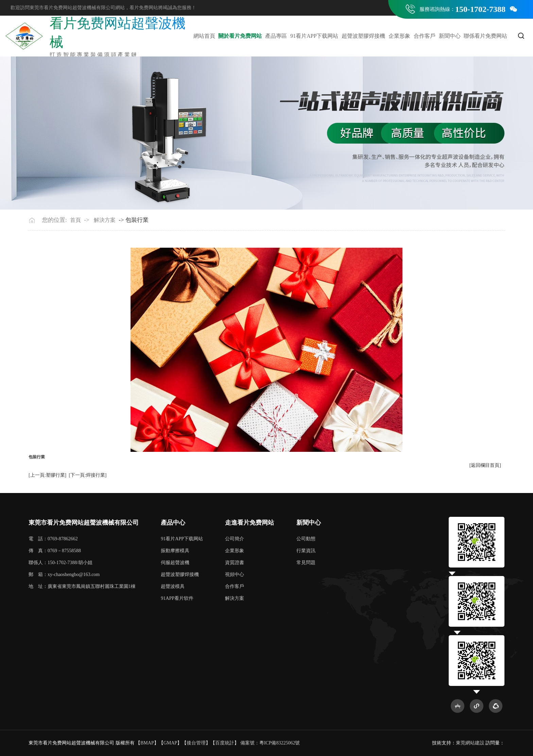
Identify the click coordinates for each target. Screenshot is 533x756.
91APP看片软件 (177, 598)
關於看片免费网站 (240, 36)
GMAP (170, 743)
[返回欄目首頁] (485, 465)
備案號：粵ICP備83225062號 (270, 743)
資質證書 (235, 563)
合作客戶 (425, 36)
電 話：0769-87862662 (53, 539)
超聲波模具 (173, 586)
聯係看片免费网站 (485, 36)
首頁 (75, 220)
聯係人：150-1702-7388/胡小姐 (61, 563)
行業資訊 (306, 551)
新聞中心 (450, 36)
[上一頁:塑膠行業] (47, 475)
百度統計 (225, 743)
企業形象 (399, 36)
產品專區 (276, 36)
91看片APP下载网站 (314, 36)
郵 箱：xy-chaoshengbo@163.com (64, 574)
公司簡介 (235, 539)
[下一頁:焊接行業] (88, 475)
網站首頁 (204, 36)
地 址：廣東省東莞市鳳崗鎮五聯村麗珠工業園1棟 (82, 586)
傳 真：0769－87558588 (55, 551)
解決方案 (105, 220)
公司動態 (306, 539)
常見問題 (306, 563)
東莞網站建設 (470, 743)
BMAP (147, 743)
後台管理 (196, 743)
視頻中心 (235, 574)
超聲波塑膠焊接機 (363, 36)
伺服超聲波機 (175, 563)
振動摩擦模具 (175, 551)
